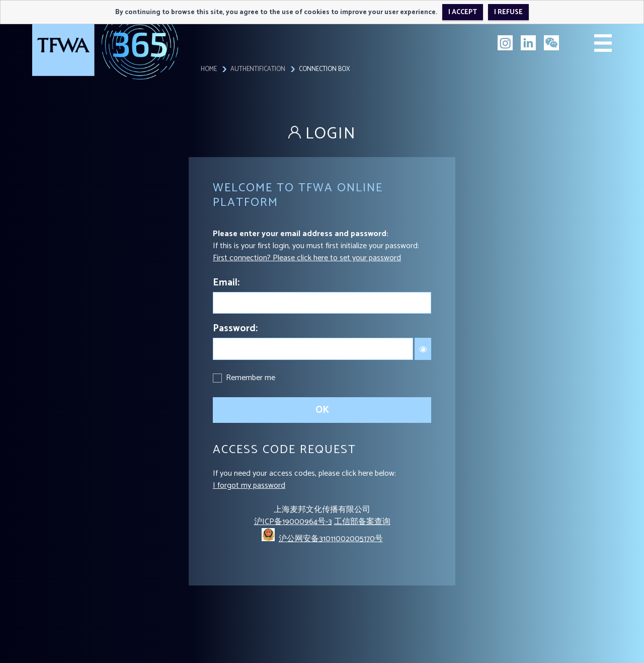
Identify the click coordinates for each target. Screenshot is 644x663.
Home (209, 69)
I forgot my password (249, 486)
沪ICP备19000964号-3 (293, 522)
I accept (463, 12)
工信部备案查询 (362, 522)
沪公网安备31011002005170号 (331, 539)
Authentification (258, 69)
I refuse (508, 12)
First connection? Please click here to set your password (307, 258)
